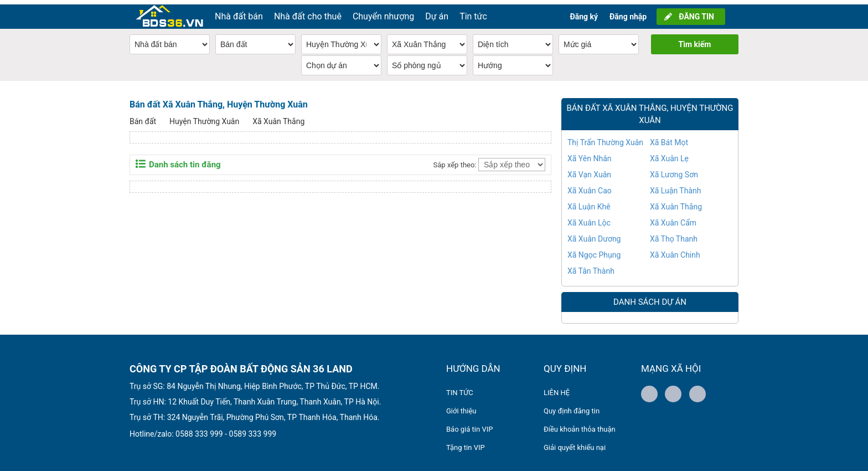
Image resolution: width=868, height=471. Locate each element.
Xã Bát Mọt (669, 138)
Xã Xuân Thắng (278, 117)
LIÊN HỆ (557, 388)
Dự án (437, 12)
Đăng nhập (628, 12)
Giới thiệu (461, 406)
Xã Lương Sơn (674, 170)
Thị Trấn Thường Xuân (605, 138)
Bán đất (143, 117)
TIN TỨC (460, 388)
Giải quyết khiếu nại (575, 443)
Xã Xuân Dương (594, 234)
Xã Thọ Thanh (674, 234)
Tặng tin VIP (466, 443)
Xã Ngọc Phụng (594, 250)
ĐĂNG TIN (696, 12)
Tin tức (473, 12)
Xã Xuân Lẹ (669, 154)
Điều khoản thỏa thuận (580, 425)
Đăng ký (584, 12)
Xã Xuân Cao (590, 186)
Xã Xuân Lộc (589, 218)
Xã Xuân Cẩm (673, 218)
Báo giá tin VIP (469, 425)
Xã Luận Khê (589, 202)
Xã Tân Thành (591, 267)
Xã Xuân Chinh (675, 250)
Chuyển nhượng (383, 12)
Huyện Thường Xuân (204, 117)
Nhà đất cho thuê (308, 12)
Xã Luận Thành (676, 186)
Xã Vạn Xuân (589, 170)
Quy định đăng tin (572, 406)
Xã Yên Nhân (590, 154)
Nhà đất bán (239, 12)
